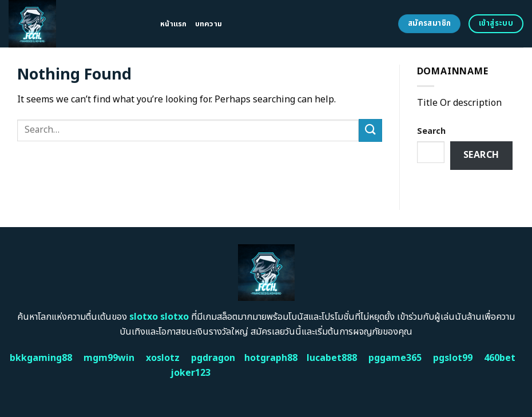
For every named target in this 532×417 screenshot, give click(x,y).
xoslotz (163, 358)
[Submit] (370, 130)
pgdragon (213, 358)
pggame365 (395, 358)
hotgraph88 (271, 358)
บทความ (209, 24)
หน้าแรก (174, 24)
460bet (500, 358)
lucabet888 (332, 358)
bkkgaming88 (41, 358)
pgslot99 (453, 358)
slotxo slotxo (159, 317)
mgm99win (109, 358)
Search (431, 131)
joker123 (190, 373)
